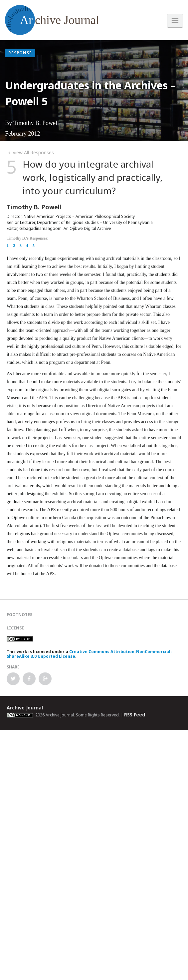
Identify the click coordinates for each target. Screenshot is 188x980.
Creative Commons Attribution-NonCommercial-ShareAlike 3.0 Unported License (89, 654)
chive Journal (52, 20)
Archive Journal (25, 708)
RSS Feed (135, 715)
